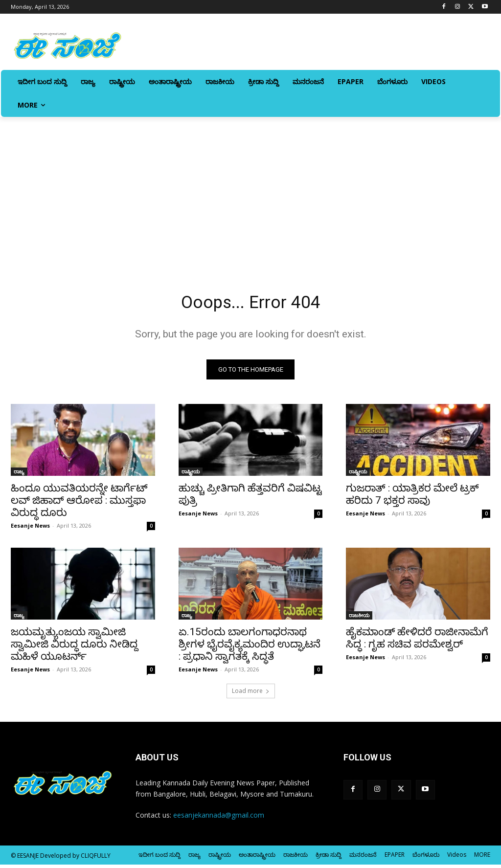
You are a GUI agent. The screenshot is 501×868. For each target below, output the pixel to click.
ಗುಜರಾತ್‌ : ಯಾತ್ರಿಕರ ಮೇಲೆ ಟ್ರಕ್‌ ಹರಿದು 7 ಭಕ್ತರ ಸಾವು (412, 498)
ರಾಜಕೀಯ (359, 619)
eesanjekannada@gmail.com (219, 818)
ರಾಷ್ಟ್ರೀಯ (191, 475)
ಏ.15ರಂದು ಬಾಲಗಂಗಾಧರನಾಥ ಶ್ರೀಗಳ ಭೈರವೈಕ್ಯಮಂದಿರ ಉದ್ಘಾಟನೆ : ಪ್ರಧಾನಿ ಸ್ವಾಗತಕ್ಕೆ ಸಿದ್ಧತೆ (250, 648)
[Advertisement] (250, 190)
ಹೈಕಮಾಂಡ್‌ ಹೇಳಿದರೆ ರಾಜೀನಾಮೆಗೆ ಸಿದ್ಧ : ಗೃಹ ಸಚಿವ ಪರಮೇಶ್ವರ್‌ (417, 642)
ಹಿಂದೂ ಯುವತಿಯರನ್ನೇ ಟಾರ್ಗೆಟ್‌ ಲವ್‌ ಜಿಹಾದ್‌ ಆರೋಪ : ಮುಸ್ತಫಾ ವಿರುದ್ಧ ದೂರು (79, 504)
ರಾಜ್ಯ (19, 475)
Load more (251, 695)
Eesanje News (30, 529)
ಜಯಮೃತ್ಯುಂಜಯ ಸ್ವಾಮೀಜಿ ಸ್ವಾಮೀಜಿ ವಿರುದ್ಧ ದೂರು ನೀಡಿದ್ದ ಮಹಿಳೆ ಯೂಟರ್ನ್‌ (74, 648)
